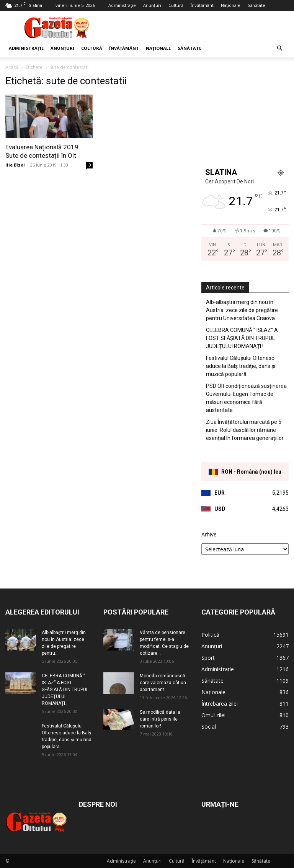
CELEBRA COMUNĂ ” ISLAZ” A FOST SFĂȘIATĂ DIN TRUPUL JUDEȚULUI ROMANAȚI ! (242, 338)
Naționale (231, 5)
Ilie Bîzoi (15, 165)
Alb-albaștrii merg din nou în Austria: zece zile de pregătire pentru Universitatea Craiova (242, 310)
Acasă (12, 67)
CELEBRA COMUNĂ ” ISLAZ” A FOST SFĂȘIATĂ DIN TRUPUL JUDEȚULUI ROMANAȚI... (65, 690)
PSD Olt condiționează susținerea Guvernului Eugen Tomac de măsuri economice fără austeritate (246, 398)
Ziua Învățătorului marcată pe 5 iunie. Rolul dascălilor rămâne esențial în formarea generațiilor (245, 430)
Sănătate (256, 5)
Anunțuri (152, 5)
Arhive (209, 534)
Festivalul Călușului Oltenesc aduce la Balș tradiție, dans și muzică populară (241, 366)
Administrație (122, 5)
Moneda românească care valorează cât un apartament (163, 683)
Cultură (176, 5)
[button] (279, 48)
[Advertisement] (199, 28)
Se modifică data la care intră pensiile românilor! (160, 719)
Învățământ (202, 5)
